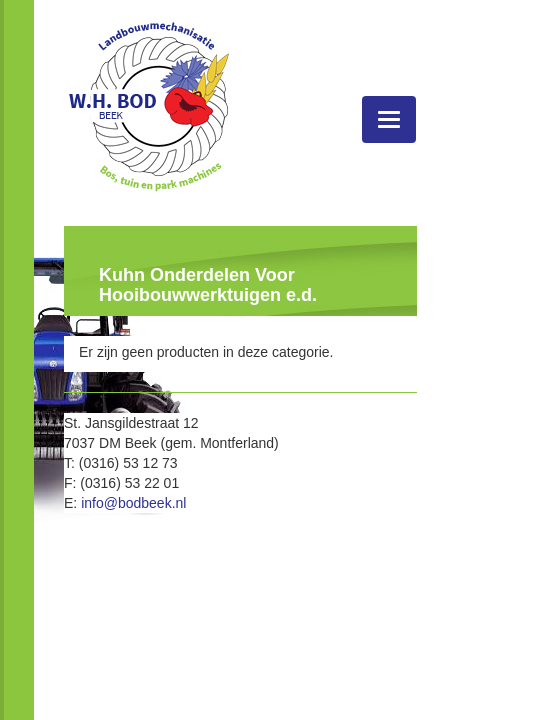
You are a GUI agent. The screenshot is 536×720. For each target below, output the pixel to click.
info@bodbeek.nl (133, 503)
